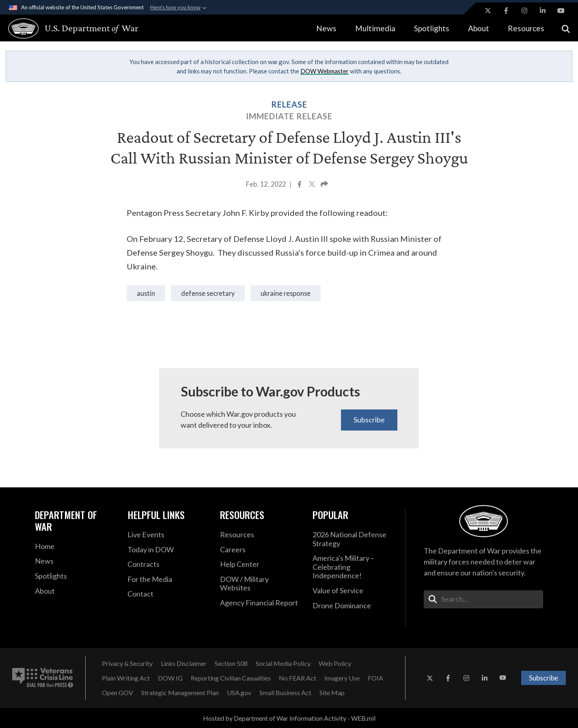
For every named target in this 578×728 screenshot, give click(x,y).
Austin (146, 293)
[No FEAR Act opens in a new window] (298, 678)
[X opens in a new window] (488, 11)
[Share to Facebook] (300, 185)
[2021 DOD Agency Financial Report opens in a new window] (260, 603)
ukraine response (286, 293)
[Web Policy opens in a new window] (335, 663)
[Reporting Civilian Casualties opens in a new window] (231, 678)
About (479, 28)
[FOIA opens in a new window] (375, 678)
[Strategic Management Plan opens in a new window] (180, 693)
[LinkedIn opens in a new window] (543, 11)
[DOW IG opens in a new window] (170, 678)
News (326, 28)
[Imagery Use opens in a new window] (342, 678)
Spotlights (432, 28)
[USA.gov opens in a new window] (239, 693)
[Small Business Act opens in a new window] (285, 693)
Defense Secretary (208, 293)
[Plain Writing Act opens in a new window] (126, 678)
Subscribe (369, 420)
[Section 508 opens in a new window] (231, 663)
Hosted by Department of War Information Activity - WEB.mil (289, 718)
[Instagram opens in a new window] (524, 11)
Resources (526, 28)
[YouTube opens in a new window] (561, 11)
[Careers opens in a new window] (260, 550)
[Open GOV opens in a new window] (118, 693)
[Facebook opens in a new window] (506, 11)
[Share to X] (313, 185)
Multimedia (375, 28)
